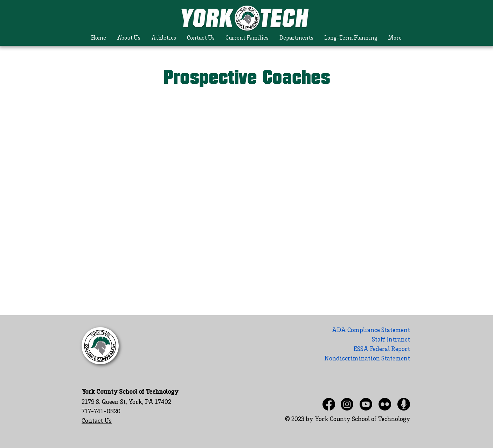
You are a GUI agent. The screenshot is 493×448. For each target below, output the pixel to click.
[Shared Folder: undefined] (247, 195)
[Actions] (247, 110)
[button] (129, 38)
